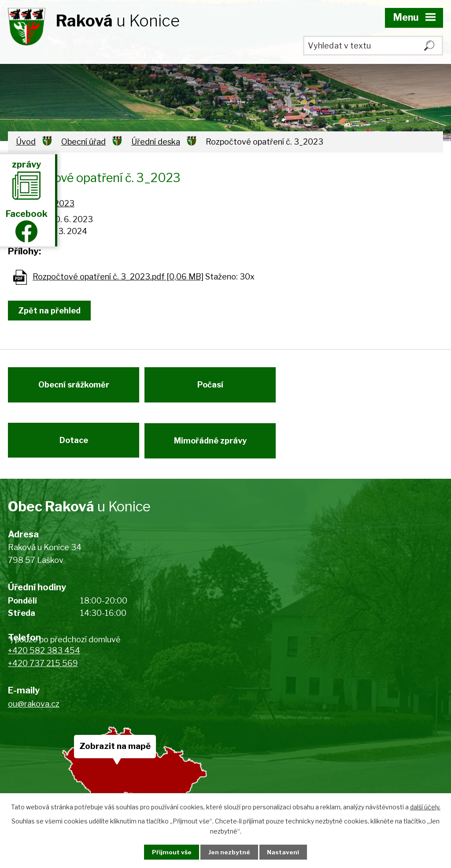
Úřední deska (156, 142)
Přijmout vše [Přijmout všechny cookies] (169, 852)
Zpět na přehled (51, 311)
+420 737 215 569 (43, 671)
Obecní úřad (83, 142)
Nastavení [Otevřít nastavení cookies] (286, 852)
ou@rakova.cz (34, 711)
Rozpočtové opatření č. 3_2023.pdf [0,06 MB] (118, 277)
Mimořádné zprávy (213, 446)
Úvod (26, 142)
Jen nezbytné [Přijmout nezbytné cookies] (229, 852)
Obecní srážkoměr (74, 388)
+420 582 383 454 (44, 658)
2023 (64, 203)
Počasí (213, 388)
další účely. (425, 807)
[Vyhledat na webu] (373, 46)
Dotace (74, 446)
